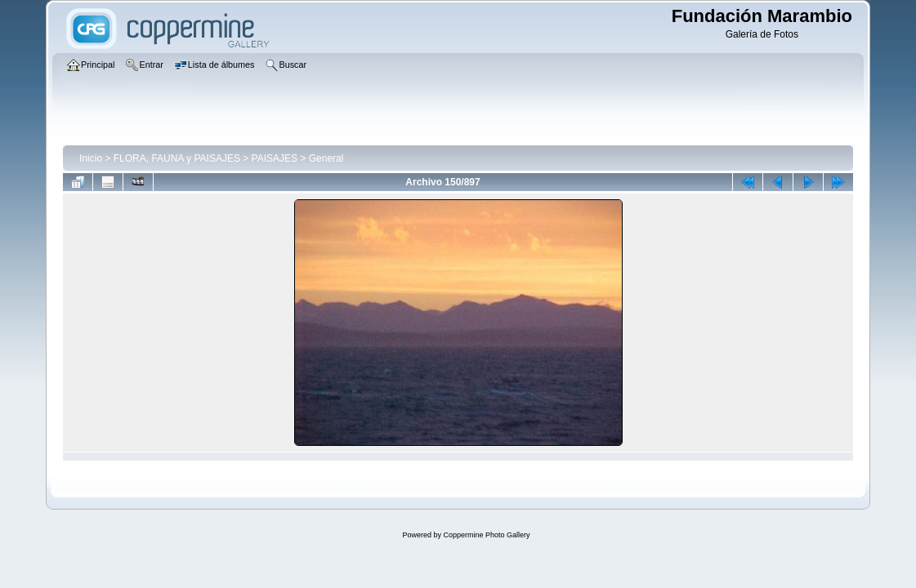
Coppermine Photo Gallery (486, 535)
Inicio (91, 158)
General (326, 158)
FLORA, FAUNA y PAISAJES (177, 158)
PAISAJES (275, 158)
